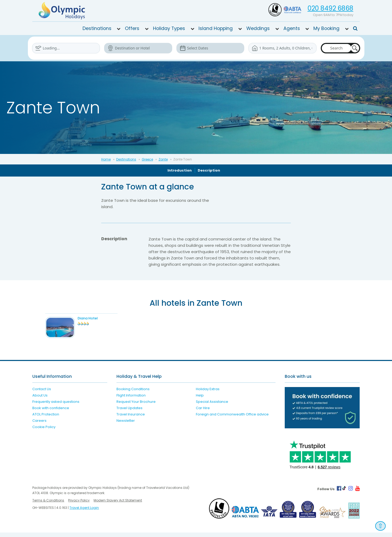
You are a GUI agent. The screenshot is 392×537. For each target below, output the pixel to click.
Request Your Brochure (136, 406)
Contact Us (42, 394)
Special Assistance (212, 406)
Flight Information (131, 400)
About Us (40, 400)
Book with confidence (51, 413)
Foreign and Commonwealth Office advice (232, 419)
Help (200, 400)
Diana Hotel (94, 318)
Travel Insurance (131, 419)
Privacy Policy (79, 505)
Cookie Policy (44, 432)
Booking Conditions (133, 394)
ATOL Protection (46, 419)
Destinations (97, 28)
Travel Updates (129, 413)
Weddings (258, 28)
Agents (292, 28)
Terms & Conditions (48, 505)
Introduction (180, 170)
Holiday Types (169, 28)
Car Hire (203, 413)
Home (106, 159)
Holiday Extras (208, 394)
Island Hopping (216, 28)
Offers (132, 28)
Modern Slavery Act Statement (118, 505)
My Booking (326, 28)
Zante (163, 159)
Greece (147, 159)
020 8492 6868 (330, 8)
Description (209, 170)
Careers (39, 425)
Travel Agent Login (84, 512)
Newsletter (126, 425)
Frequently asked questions (56, 406)
